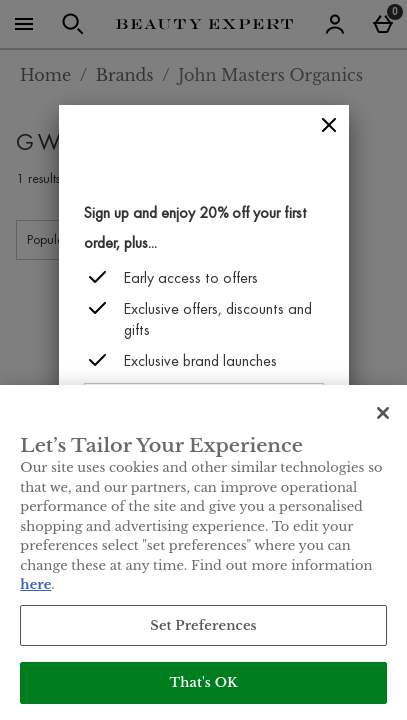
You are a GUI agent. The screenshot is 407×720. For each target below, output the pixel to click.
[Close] (329, 125)
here (35, 584)
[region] (203, 552)
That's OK (203, 682)
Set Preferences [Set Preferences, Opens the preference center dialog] (203, 625)
